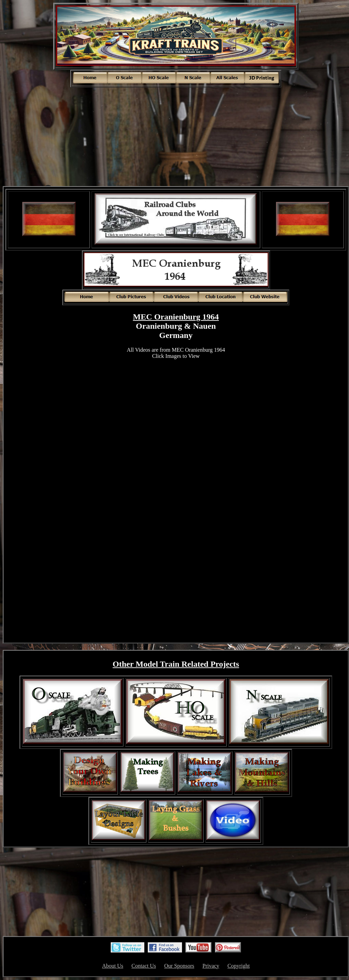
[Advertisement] (176, 136)
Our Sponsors (179, 966)
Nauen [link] (204, 326)
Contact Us (144, 966)
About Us (113, 966)
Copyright (238, 966)
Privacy (211, 966)
